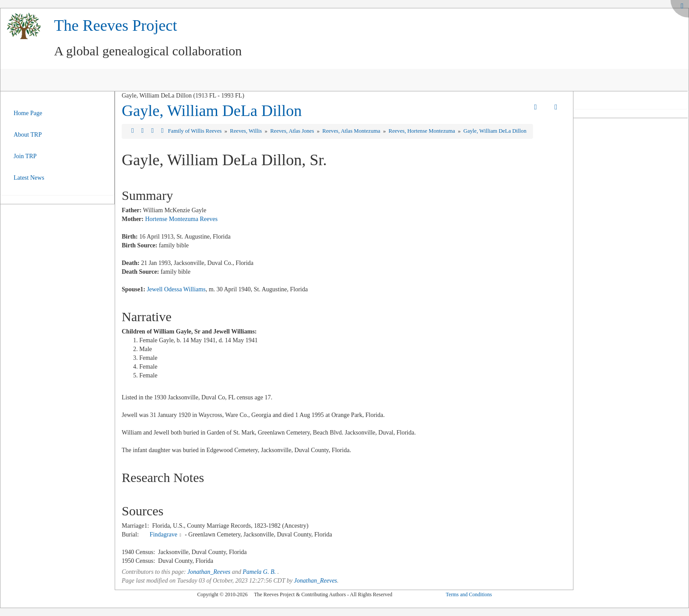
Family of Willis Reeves (195, 131)
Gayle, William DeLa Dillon (212, 111)
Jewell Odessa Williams (176, 289)
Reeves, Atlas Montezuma (352, 131)
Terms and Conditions (469, 594)
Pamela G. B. (259, 572)
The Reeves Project (116, 25)
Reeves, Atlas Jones (293, 131)
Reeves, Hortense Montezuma (422, 131)
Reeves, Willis (247, 131)
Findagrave (163, 534)
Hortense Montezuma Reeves (181, 219)
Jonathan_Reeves (209, 572)
